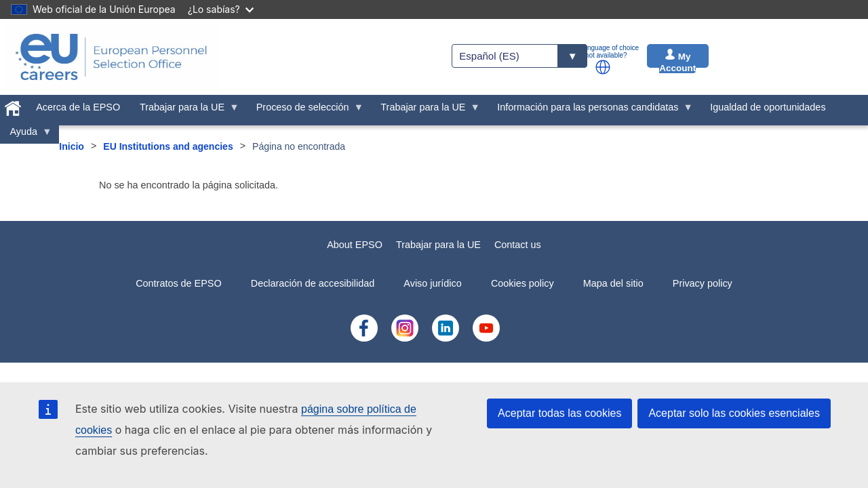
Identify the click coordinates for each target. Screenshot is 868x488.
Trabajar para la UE (438, 245)
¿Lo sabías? (221, 9)
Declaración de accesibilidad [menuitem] (313, 283)
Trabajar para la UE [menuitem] (185, 110)
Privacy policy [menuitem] (703, 283)
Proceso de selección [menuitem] (305, 110)
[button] (603, 67)
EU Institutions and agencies (168, 146)
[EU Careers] (111, 57)
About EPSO (355, 245)
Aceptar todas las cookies (559, 413)
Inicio (72, 146)
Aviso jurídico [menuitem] (432, 283)
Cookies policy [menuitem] (522, 283)
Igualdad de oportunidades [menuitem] (768, 107)
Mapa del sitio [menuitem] (613, 283)
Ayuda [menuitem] (26, 135)
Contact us (518, 245)
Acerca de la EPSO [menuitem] (78, 107)
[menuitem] (13, 106)
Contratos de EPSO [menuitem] (178, 283)
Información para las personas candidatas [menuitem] (590, 110)
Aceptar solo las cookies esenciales (734, 413)
